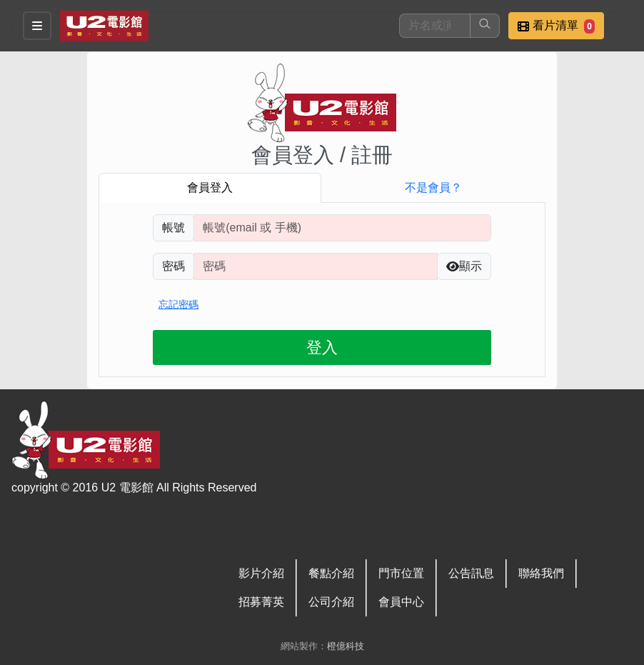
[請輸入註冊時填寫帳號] (342, 228)
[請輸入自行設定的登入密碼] (316, 266)
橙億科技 (346, 646)
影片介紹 (261, 573)
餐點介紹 (331, 573)
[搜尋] (435, 26)
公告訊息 (471, 573)
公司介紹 (331, 602)
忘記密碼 (178, 304)
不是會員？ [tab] (433, 187)
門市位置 (401, 573)
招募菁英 (261, 602)
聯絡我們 (541, 573)
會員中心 (401, 602)
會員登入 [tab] (210, 187)
